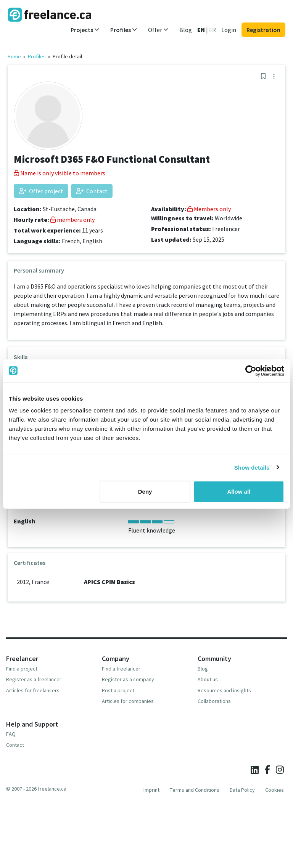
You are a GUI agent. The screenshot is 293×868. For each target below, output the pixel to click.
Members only (209, 209)
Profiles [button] (124, 30)
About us (208, 679)
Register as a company (128, 679)
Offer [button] (158, 30)
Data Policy (242, 790)
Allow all (239, 492)
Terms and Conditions (195, 790)
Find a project (22, 669)
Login (229, 30)
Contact (92, 191)
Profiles (37, 56)
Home (14, 56)
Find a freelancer (121, 669)
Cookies (274, 790)
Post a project (118, 690)
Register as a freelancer (34, 679)
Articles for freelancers (33, 690)
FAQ (11, 734)
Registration (263, 30)
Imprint (151, 790)
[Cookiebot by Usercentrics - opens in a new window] (251, 371)
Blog (186, 30)
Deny (145, 492)
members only (72, 220)
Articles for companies (128, 701)
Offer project (41, 191)
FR (213, 30)
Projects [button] (85, 30)
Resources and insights (224, 690)
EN (201, 30)
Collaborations (214, 701)
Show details (252, 467)
